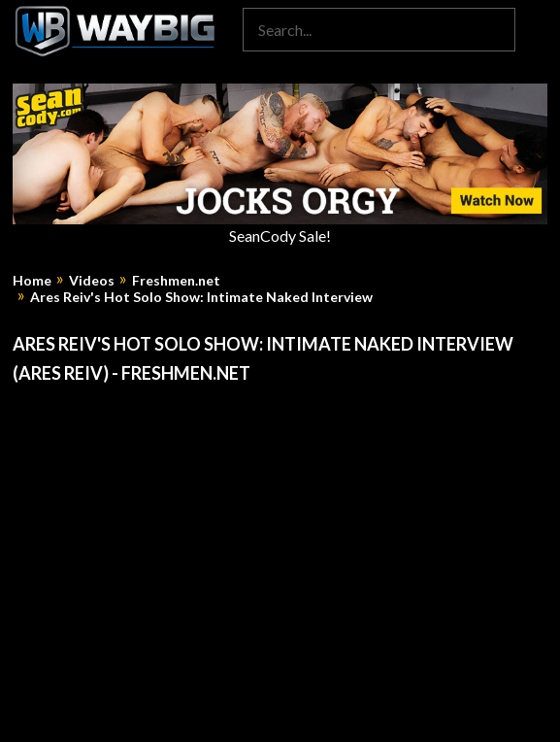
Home (32, 281)
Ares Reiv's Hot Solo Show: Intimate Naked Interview (201, 297)
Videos (92, 281)
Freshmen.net (176, 281)
